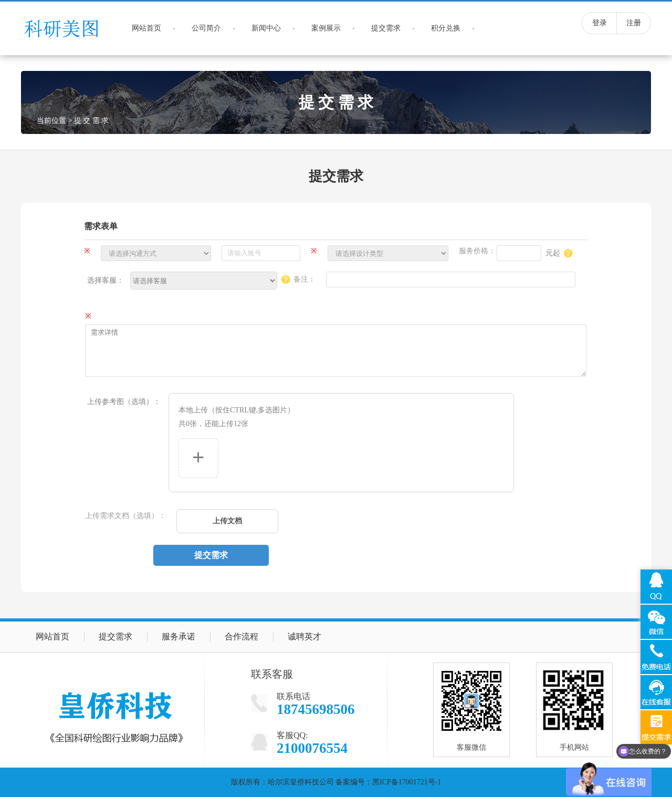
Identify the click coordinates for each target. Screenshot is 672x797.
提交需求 (386, 28)
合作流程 (241, 636)
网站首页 (146, 28)
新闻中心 (266, 28)
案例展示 (326, 28)
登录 (600, 23)
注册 (634, 23)
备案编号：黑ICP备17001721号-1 (388, 782)
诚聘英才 (304, 636)
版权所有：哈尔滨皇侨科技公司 (282, 782)
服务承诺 (178, 636)
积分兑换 (446, 28)
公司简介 (206, 28)
